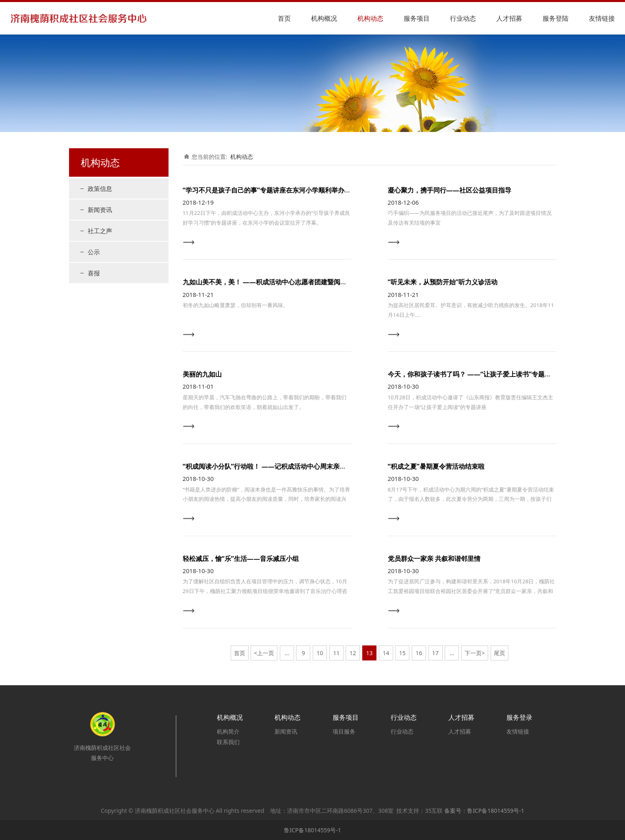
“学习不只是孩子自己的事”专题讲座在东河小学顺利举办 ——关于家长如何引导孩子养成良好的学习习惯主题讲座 (346, 190)
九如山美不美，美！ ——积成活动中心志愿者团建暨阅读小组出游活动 (284, 282)
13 (369, 653)
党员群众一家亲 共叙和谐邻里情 (434, 559)
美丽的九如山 (202, 374)
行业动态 (463, 18)
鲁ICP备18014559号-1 (312, 830)
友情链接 (602, 18)
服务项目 (417, 18)
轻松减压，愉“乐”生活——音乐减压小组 (241, 559)
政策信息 (100, 188)
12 (353, 653)
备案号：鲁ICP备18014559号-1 (484, 811)
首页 (284, 18)
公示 (94, 252)
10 (320, 653)
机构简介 (228, 731)
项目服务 (344, 731)
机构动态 (370, 18)
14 (386, 653)
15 (402, 653)
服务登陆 (556, 18)
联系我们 (228, 742)
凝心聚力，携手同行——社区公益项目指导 (450, 190)
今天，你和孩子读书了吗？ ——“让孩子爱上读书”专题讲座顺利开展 (486, 374)
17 (435, 653)
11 (336, 653)
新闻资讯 (100, 210)
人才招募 (509, 18)
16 (419, 653)
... (287, 653)
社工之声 (100, 231)
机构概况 (324, 18)
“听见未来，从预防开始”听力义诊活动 (443, 282)
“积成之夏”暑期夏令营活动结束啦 (436, 466)
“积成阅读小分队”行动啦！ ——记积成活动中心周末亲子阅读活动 (278, 466)
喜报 (94, 273)
